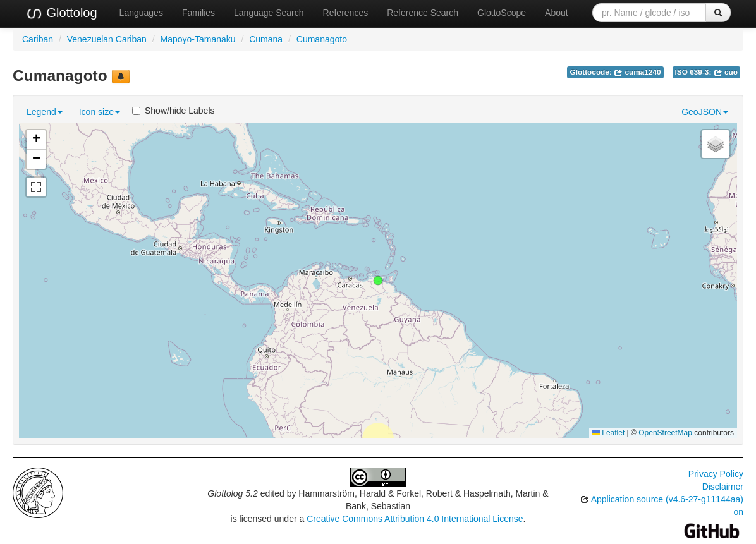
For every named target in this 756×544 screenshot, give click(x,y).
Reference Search (423, 13)
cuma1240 (637, 72)
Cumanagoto (322, 39)
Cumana (266, 39)
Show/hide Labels (174, 111)
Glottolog (61, 13)
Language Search (269, 13)
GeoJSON (705, 112)
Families (198, 13)
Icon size (100, 112)
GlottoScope (502, 13)
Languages (141, 13)
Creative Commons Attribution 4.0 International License (415, 519)
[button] (378, 281)
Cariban (38, 39)
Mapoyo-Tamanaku (198, 39)
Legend (45, 112)
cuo (726, 72)
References (346, 13)
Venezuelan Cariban (107, 39)
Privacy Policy (716, 474)
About (557, 13)
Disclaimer (723, 487)
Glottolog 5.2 (232, 493)
